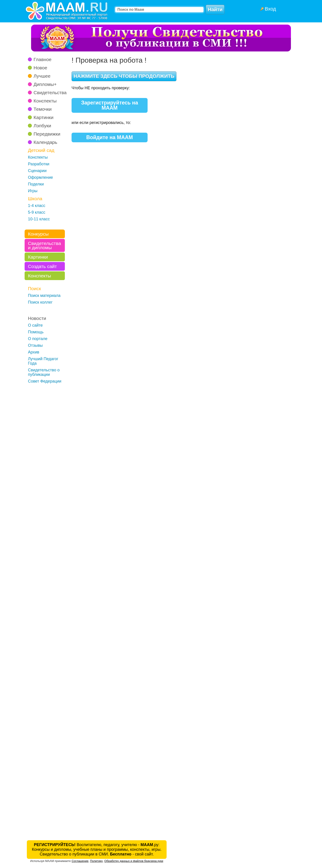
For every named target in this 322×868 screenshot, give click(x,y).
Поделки (36, 184)
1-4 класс (37, 206)
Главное (42, 59)
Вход (270, 9)
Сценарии (37, 171)
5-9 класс (37, 212)
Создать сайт (42, 266)
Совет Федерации (45, 381)
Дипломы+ (45, 84)
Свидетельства (50, 93)
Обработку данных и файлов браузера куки (134, 861)
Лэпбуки (42, 126)
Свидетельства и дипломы (44, 245)
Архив (34, 352)
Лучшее (42, 76)
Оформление (40, 177)
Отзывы (35, 345)
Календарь (45, 142)
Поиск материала (44, 296)
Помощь (36, 332)
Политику (96, 861)
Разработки (39, 164)
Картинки (43, 117)
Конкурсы (38, 234)
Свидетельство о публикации (44, 372)
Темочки (43, 109)
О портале (38, 339)
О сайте (35, 325)
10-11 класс (39, 219)
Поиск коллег (40, 302)
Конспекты (45, 101)
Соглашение (80, 861)
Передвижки (47, 134)
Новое (40, 68)
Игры (33, 191)
